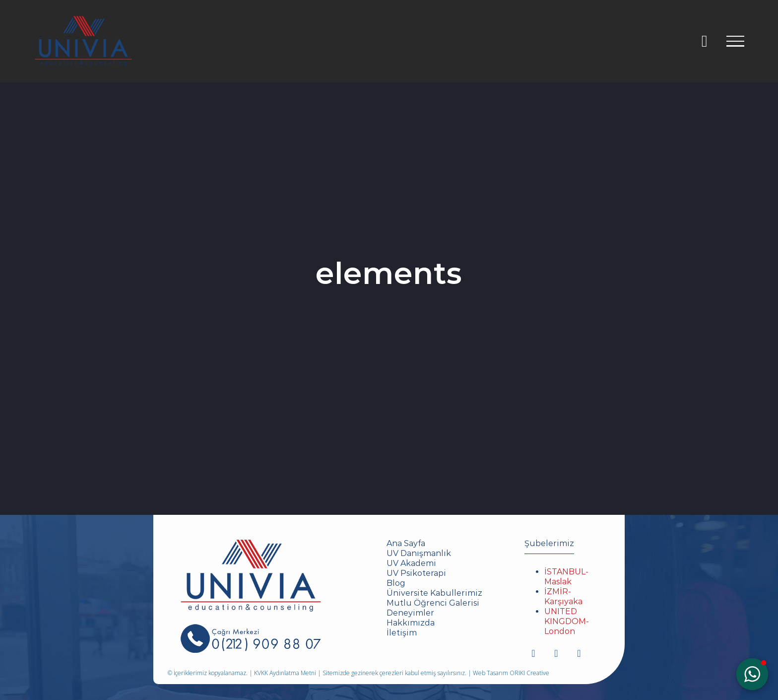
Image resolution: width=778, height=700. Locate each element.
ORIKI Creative (529, 673)
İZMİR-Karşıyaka (563, 596)
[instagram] (533, 653)
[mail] (579, 653)
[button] (752, 674)
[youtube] (556, 653)
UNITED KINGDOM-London (567, 621)
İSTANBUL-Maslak (566, 577)
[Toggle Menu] (735, 41)
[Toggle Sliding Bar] (704, 41)
